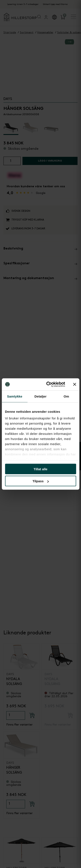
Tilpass (41, 481)
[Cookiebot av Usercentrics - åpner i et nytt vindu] (48, 384)
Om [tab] (66, 396)
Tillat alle (41, 469)
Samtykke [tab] (15, 396)
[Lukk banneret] (75, 384)
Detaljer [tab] (41, 396)
